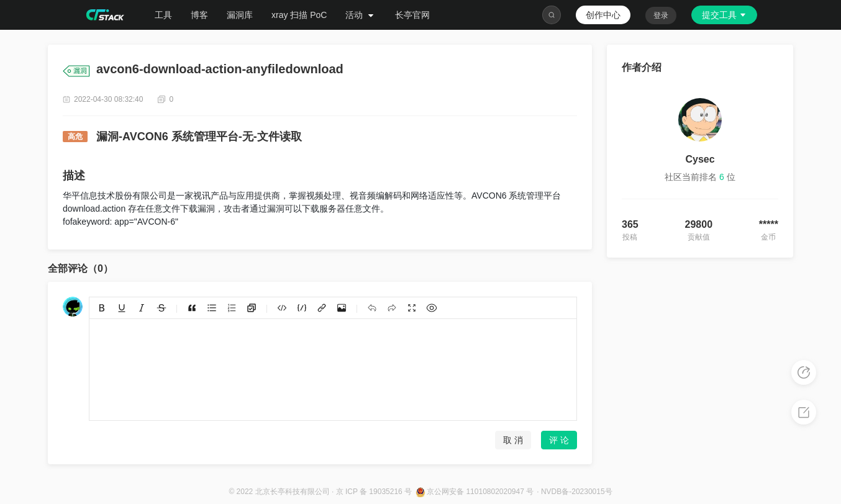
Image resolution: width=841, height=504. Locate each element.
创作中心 (603, 15)
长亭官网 (412, 15)
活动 (361, 15)
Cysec (700, 159)
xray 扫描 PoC (299, 15)
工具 (163, 15)
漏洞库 (240, 15)
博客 (199, 15)
